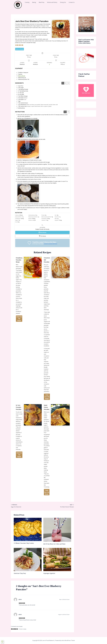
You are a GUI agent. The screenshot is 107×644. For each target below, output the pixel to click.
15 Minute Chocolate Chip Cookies (24, 543)
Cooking (27, 2)
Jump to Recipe (20, 49)
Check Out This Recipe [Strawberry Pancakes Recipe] (19, 319)
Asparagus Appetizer (49, 573)
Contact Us (72, 2)
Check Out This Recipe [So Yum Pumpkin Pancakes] (19, 455)
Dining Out (63, 2)
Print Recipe (42, 232)
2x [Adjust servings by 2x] (66, 83)
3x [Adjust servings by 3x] (68, 83)
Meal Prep (42, 2)
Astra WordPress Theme (68, 640)
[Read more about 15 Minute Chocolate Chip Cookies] (28, 529)
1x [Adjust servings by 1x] (63, 83)
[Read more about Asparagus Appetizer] (57, 559)
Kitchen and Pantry (52, 2)
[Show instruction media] (65, 112)
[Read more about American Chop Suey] (28, 559)
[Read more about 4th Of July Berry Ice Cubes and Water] (57, 530)
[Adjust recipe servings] (49, 64)
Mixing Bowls (22, 76)
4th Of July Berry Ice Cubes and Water (54, 544)
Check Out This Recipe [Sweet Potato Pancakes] (47, 492)
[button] (16, 45)
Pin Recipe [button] (42, 236)
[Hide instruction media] (68, 112)
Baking (34, 2)
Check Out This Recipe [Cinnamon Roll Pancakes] (47, 397)
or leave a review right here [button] (50, 244)
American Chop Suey (20, 573)
